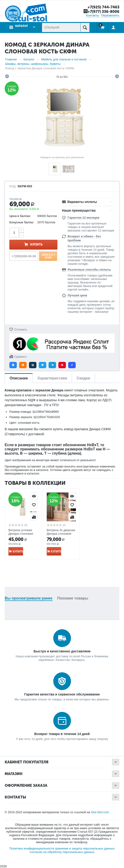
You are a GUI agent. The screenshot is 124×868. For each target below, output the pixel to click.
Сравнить (20, 357)
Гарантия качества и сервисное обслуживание (62, 694)
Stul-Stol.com (100, 812)
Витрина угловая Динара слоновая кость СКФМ (21, 534)
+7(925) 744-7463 (103, 7)
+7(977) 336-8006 (102, 11)
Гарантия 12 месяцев (84, 218)
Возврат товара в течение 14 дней (62, 734)
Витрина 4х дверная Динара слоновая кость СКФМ (61, 534)
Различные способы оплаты (89, 270)
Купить (36, 245)
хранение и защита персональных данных (85, 848)
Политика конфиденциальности (32, 848)
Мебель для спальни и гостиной (64, 59)
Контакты (92, 15)
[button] (13, 365)
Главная (11, 59)
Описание (19, 378)
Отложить (21, 329)
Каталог (22, 26)
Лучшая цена (77, 295)
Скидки (83, 378)
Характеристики (52, 378)
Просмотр (34, 496)
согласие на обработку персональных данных (62, 852)
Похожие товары (73, 598)
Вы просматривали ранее (29, 598)
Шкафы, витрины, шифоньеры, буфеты (33, 64)
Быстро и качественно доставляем (62, 651)
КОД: (13, 186)
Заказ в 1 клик (48, 256)
